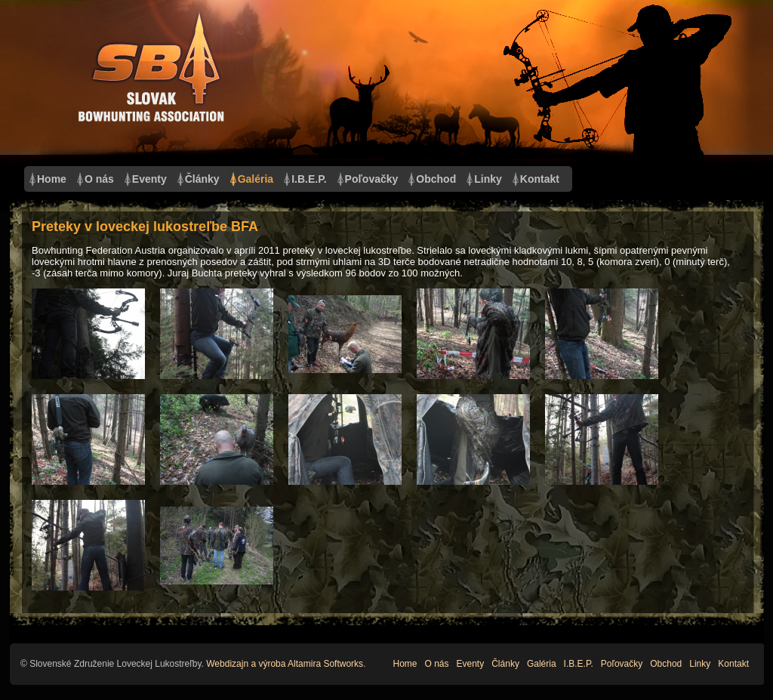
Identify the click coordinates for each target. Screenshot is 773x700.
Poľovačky (372, 179)
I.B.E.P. (309, 179)
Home (52, 179)
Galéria (256, 179)
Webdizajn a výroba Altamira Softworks (285, 664)
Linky (488, 179)
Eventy (149, 179)
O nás (99, 179)
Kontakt (540, 179)
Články (202, 179)
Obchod (436, 179)
